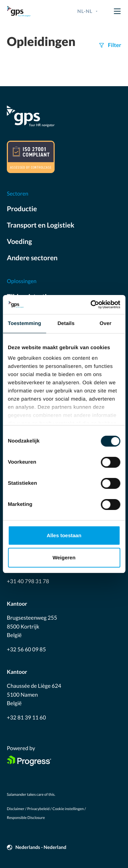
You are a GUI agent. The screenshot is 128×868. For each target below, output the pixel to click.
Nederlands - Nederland (41, 847)
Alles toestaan (64, 535)
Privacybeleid (38, 809)
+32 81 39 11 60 (26, 718)
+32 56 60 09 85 (26, 649)
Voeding (19, 242)
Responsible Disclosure (26, 818)
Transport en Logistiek (41, 225)
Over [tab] (106, 323)
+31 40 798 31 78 (28, 581)
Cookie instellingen (68, 809)
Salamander (17, 795)
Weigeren (64, 557)
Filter (115, 45)
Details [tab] (66, 323)
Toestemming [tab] (25, 323)
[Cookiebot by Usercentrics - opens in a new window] (91, 305)
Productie (22, 209)
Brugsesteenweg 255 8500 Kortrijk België (32, 626)
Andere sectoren (32, 258)
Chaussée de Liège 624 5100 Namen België (34, 695)
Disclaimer (16, 809)
